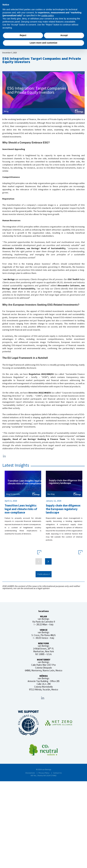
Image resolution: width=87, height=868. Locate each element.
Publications (44, 574)
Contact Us (57, 773)
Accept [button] (64, 35)
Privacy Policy (44, 773)
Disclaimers (30, 773)
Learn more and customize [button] (43, 43)
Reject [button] (23, 35)
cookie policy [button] (47, 15)
